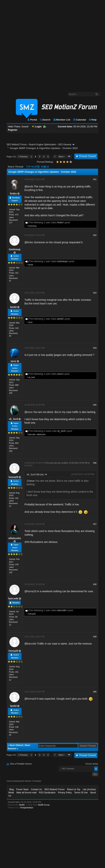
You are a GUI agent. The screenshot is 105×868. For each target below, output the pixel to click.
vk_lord (31, 377)
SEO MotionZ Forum (17, 145)
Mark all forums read (26, 793)
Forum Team (22, 789)
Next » (62, 157)
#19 (95, 637)
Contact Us (37, 789)
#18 (95, 584)
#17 (95, 524)
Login (37, 127)
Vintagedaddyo (27, 808)
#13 (95, 293)
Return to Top (74, 789)
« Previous (23, 157)
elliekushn (41, 434)
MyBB (22, 805)
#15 (95, 405)
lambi (30, 187)
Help (93, 120)
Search (45, 120)
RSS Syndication (47, 793)
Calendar (80, 120)
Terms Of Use (81, 793)
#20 (95, 692)
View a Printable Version (21, 764)
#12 (95, 235)
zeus (30, 322)
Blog (12, 789)
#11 (95, 179)
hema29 (13, 477)
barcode (32, 434)
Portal (32, 120)
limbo (13, 194)
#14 (95, 348)
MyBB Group (44, 805)
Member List (62, 120)
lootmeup (32, 226)
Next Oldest (16, 745)
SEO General (65, 145)
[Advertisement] (43, 44)
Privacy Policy (65, 793)
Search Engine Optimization (42, 145)
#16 (95, 463)
